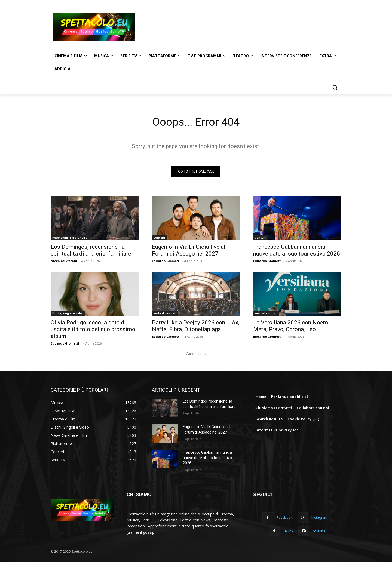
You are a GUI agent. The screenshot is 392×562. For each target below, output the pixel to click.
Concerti (159, 238)
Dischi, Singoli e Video (68, 313)
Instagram (319, 518)
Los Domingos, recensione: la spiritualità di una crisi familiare (91, 250)
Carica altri (196, 354)
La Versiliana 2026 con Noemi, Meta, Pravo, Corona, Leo (292, 326)
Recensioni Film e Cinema (70, 238)
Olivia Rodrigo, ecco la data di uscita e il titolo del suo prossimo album (93, 329)
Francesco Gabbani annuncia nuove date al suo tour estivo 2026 (297, 250)
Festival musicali (165, 313)
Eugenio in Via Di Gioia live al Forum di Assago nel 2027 (189, 250)
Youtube (319, 531)
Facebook (285, 518)
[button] (335, 87)
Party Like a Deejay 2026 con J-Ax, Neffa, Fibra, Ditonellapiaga (196, 326)
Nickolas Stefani (64, 261)
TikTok (288, 531)
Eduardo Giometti (166, 261)
